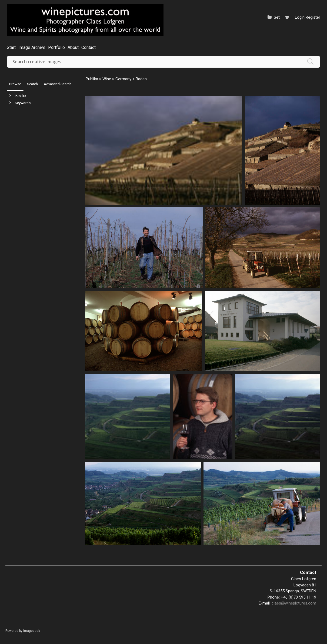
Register (313, 17)
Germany (123, 79)
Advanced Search (58, 84)
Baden (141, 79)
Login (300, 17)
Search (32, 84)
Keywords (23, 103)
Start (11, 47)
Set (277, 17)
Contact (89, 47)
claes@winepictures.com (294, 603)
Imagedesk (32, 631)
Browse (15, 84)
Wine (107, 79)
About (73, 47)
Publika (21, 96)
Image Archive (32, 47)
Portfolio (56, 47)
